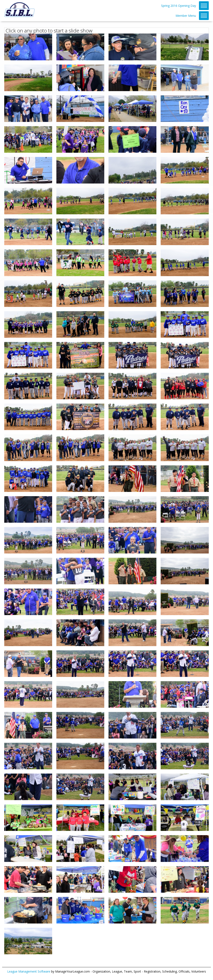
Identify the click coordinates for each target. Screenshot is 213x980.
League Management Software (29, 971)
